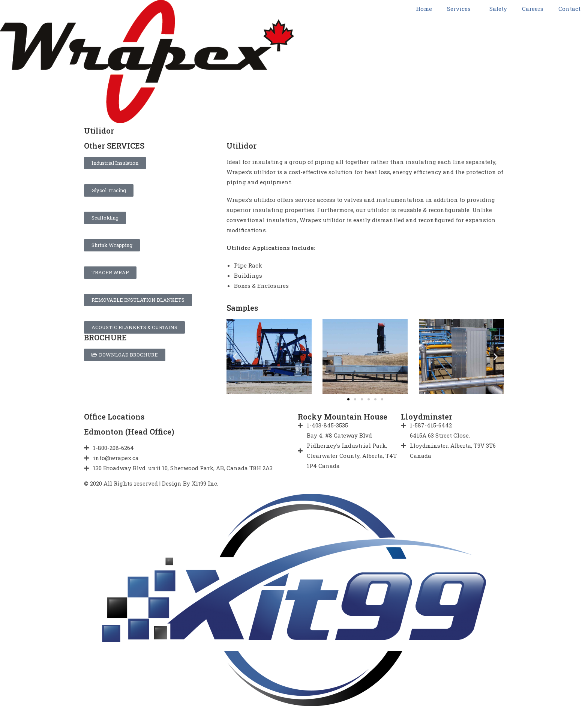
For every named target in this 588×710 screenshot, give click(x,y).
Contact (569, 9)
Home (424, 9)
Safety (498, 9)
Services (461, 9)
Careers (533, 9)
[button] (348, 399)
